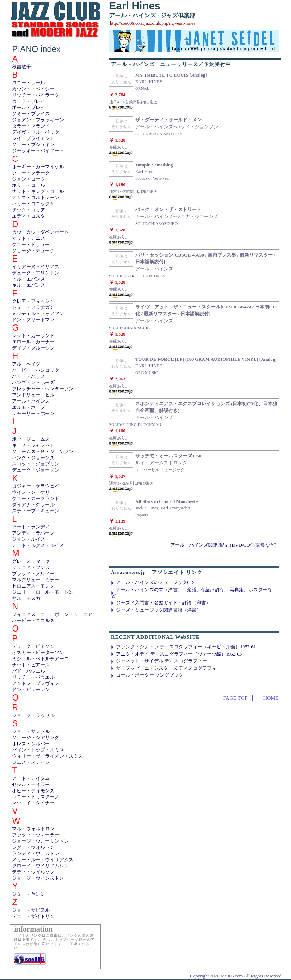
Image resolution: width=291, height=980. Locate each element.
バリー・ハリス (29, 376)
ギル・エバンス (29, 285)
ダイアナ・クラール (33, 505)
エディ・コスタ (29, 216)
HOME (271, 698)
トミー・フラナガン (33, 307)
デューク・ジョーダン (36, 470)
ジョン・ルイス (29, 539)
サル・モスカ (26, 598)
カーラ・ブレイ (29, 101)
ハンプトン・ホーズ (33, 383)
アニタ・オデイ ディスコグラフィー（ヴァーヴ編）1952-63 (179, 654)
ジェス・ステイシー (33, 762)
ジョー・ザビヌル (31, 910)
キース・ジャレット (33, 445)
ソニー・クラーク (31, 173)
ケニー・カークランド (36, 499)
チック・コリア (29, 210)
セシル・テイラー (31, 785)
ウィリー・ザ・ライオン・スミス (47, 756)
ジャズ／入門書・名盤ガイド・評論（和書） (163, 603)
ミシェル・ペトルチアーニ (40, 659)
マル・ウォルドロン (33, 829)
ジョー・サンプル (31, 731)
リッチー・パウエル (33, 677)
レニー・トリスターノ (36, 797)
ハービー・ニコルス (33, 621)
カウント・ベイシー (33, 89)
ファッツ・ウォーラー (36, 835)
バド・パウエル (29, 671)
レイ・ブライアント (33, 138)
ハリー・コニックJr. (33, 204)
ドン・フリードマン (33, 320)
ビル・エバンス (29, 279)
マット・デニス (29, 238)
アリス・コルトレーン (36, 198)
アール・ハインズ (31, 401)
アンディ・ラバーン (33, 533)
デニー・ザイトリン (33, 916)
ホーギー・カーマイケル (38, 167)
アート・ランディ (31, 527)
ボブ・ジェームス (31, 439)
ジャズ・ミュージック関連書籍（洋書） (159, 610)
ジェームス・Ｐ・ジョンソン (43, 452)
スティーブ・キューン (36, 511)
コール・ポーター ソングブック (150, 675)
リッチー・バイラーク (36, 95)
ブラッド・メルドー (33, 574)
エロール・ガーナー (33, 342)
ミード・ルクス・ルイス (38, 545)
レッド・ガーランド (33, 336)
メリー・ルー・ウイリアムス (43, 860)
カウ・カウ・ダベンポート (40, 232)
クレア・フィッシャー (36, 301)
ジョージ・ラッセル (33, 715)
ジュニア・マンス (31, 568)
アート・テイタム (31, 778)
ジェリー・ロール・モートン (43, 592)
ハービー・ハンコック (36, 370)
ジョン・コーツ (29, 179)
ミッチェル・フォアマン (38, 314)
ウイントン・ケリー (33, 492)
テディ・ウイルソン (33, 872)
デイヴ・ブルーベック (36, 132)
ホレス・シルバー (31, 744)
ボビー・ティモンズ (33, 791)
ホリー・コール (29, 185)
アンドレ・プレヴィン (36, 683)
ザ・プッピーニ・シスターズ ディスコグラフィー (169, 668)
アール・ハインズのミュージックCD (155, 582)
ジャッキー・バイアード (38, 151)
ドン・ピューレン (31, 690)
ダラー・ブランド (31, 126)
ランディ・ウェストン (36, 854)
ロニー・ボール (29, 83)
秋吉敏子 (21, 67)
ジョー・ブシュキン (33, 145)
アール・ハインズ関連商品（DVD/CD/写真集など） (225, 545)
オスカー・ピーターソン (38, 653)
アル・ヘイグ (26, 364)
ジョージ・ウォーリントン (40, 841)
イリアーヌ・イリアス (36, 267)
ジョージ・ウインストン (38, 878)
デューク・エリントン (36, 273)
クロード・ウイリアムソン (40, 866)
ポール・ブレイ (29, 108)
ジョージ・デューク (33, 251)
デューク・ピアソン (33, 646)
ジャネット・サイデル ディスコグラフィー (162, 661)
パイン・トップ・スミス (38, 750)
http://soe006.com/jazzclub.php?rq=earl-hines (153, 23)
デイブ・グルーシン (33, 348)
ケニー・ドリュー (31, 245)
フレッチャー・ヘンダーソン (43, 389)
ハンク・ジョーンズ (33, 458)
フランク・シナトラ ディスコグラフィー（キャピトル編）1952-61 (186, 647)
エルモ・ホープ (29, 407)
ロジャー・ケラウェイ (36, 486)
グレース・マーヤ (31, 561)
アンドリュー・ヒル (33, 395)
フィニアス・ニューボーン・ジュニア (52, 614)
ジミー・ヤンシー (31, 894)
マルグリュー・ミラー (36, 580)
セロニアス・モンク (33, 586)
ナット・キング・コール (38, 191)
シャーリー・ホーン (33, 414)
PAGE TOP (235, 698)
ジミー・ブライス (31, 114)
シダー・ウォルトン (33, 847)
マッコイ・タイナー (33, 803)
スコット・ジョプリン (36, 464)
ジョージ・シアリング (36, 738)
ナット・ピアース (31, 665)
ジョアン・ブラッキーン (38, 120)
